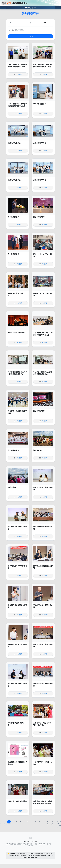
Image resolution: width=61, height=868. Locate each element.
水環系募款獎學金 (40, 104)
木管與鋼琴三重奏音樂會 (17, 333)
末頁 (52, 823)
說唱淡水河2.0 (38, 450)
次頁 (48, 823)
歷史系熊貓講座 (13, 217)
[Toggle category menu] (30, 8)
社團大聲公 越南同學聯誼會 (18, 801)
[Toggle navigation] (57, 3)
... (43, 822)
